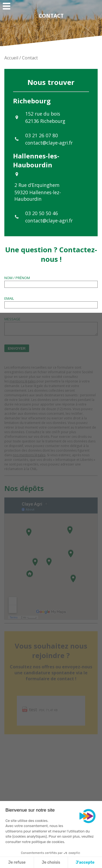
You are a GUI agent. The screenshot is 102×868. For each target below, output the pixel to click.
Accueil (12, 58)
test (33, 710)
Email (9, 298)
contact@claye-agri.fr (49, 143)
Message (12, 319)
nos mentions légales (29, 455)
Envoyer (17, 348)
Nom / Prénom (17, 278)
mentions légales (23, 381)
